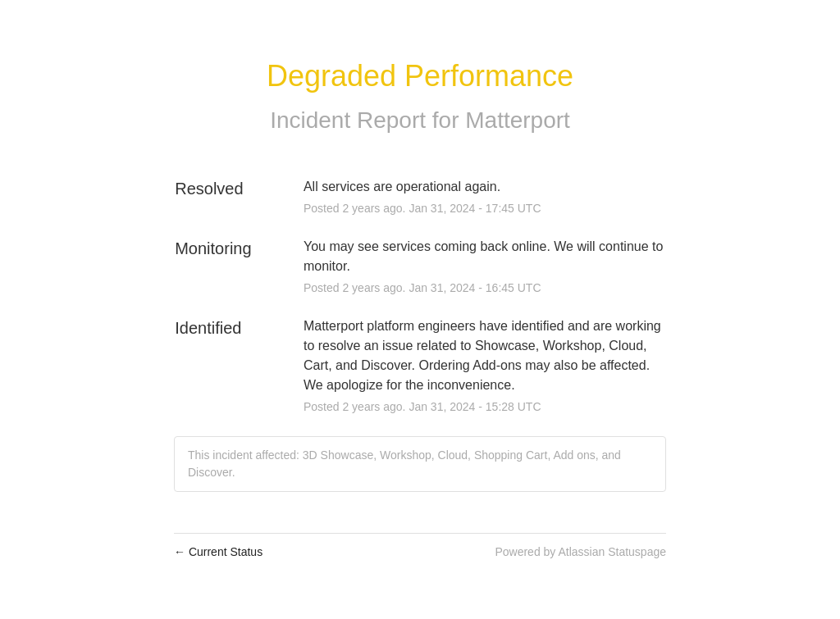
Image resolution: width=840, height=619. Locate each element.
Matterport (518, 120)
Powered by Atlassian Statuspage (580, 552)
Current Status (218, 552)
